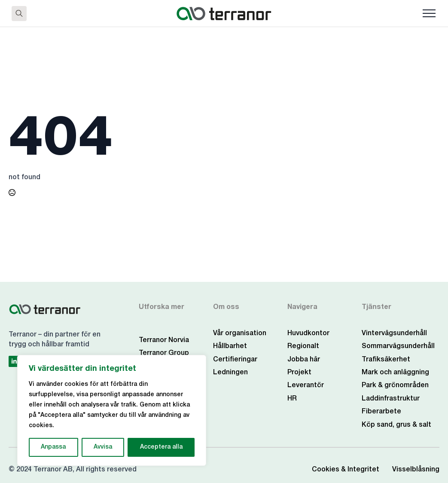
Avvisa (103, 447)
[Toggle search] (19, 14)
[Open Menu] (429, 13)
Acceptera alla (161, 447)
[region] (112, 410)
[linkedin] (14, 361)
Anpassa (53, 447)
